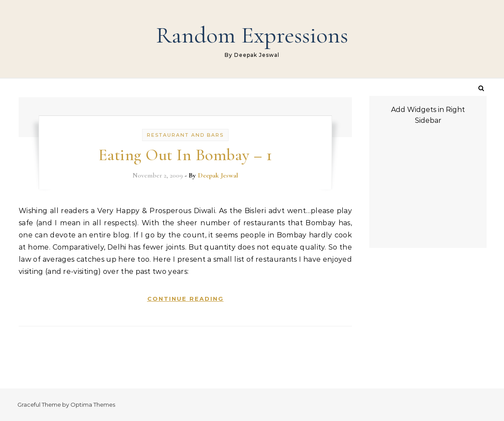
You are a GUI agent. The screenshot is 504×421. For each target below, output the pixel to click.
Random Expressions (252, 35)
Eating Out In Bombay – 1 (185, 155)
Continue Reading (186, 299)
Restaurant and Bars (185, 135)
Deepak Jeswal (218, 175)
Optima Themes (93, 405)
